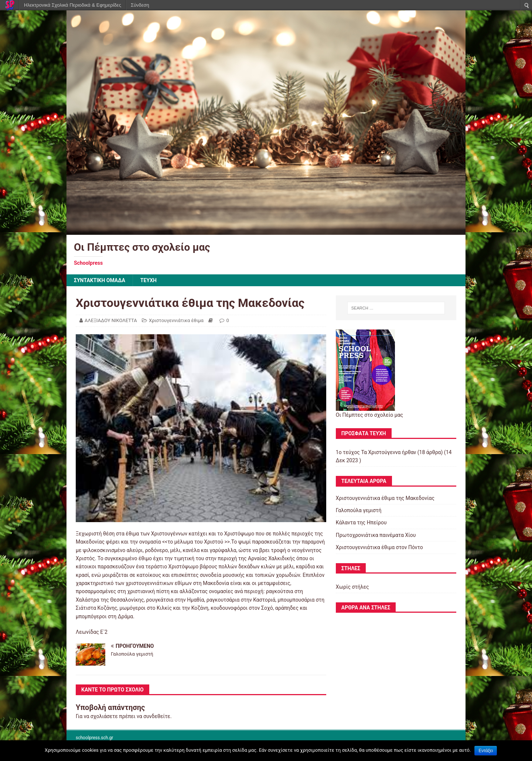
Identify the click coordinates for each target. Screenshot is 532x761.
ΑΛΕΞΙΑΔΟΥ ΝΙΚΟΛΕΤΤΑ (111, 320)
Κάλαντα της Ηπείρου (361, 522)
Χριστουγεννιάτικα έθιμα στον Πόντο (379, 547)
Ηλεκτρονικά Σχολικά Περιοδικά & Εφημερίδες (73, 5)
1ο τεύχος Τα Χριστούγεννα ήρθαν (376, 452)
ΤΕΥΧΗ (149, 280)
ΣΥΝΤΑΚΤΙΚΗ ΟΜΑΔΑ (100, 280)
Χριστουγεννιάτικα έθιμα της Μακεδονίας (385, 498)
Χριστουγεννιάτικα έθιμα (176, 320)
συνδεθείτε (157, 716)
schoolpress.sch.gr (94, 738)
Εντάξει (486, 751)
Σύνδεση (140, 5)
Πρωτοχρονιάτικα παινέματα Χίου (376, 535)
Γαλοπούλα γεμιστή (359, 510)
